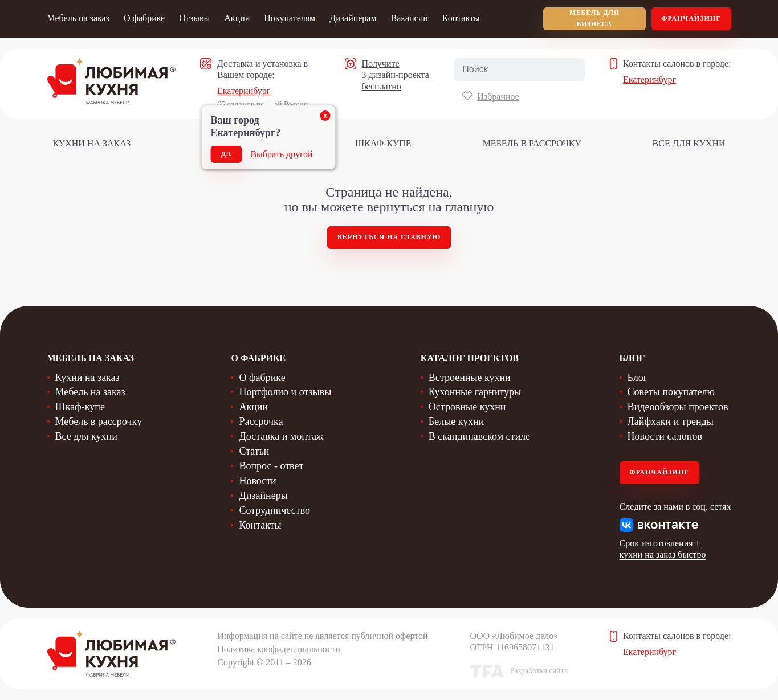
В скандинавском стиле (479, 436)
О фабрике (144, 18)
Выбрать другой (281, 154)
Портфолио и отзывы (285, 392)
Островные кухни (467, 407)
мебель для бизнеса (594, 18)
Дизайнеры (263, 496)
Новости (257, 481)
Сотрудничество (274, 510)
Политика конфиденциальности (279, 649)
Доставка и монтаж (281, 436)
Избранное (498, 97)
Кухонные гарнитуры (475, 392)
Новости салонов (665, 436)
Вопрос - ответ (271, 466)
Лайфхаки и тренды (671, 421)
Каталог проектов (470, 358)
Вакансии (410, 18)
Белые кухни (457, 421)
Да (227, 154)
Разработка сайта (539, 671)
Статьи (254, 451)
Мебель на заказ (78, 18)
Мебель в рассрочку (532, 143)
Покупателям (290, 18)
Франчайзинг (691, 18)
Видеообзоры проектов (678, 407)
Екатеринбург (244, 91)
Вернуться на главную (389, 237)
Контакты (461, 18)
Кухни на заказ (92, 143)
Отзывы (194, 18)
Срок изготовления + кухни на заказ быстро (663, 549)
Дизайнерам (353, 18)
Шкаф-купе (383, 143)
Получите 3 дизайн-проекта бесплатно (396, 75)
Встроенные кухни (470, 378)
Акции (237, 18)
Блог (638, 378)
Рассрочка (261, 421)
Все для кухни (689, 143)
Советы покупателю (671, 392)
